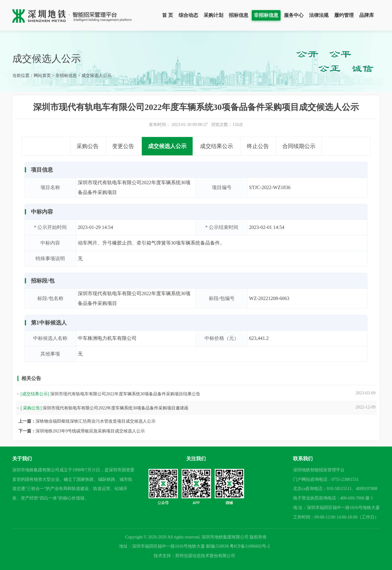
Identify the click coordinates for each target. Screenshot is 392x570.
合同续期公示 (299, 146)
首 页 (168, 15)
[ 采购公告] (31, 408)
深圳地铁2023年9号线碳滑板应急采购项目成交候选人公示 (90, 431)
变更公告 (123, 146)
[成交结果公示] (35, 394)
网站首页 (42, 76)
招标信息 (239, 15)
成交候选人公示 (96, 76)
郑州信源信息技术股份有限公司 (205, 556)
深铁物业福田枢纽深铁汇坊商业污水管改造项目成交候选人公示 (96, 421)
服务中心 (294, 15)
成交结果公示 (217, 146)
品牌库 (367, 15)
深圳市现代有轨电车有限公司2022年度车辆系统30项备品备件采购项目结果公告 (125, 394)
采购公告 (88, 146)
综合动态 (188, 15)
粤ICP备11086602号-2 (250, 546)
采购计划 (213, 15)
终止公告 (258, 146)
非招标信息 (266, 15)
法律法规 (319, 15)
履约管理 (344, 15)
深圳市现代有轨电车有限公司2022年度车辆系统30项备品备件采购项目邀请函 (115, 408)
